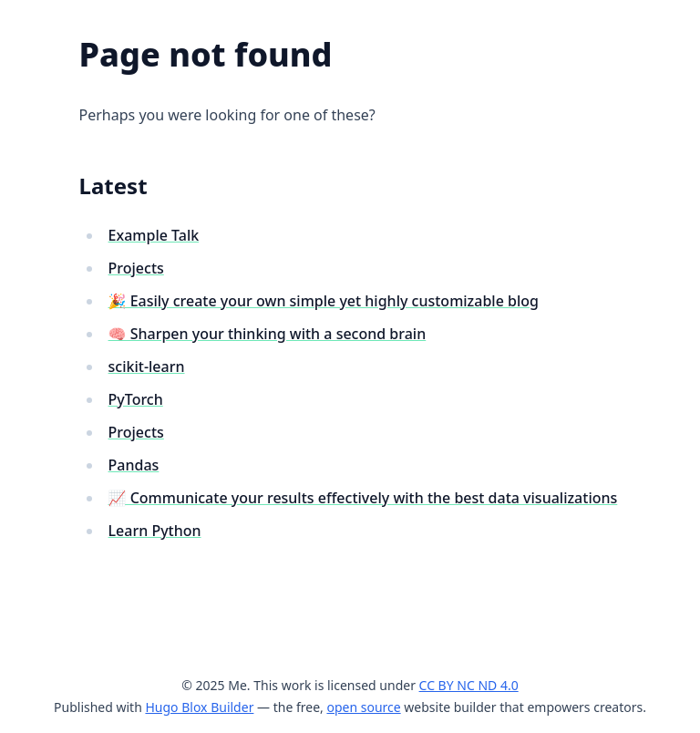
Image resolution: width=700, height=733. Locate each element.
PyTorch (136, 399)
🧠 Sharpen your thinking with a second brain (268, 334)
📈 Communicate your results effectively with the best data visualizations (363, 498)
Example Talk (154, 235)
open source (363, 707)
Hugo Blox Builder (199, 707)
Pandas (134, 465)
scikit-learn (147, 366)
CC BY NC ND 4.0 (469, 685)
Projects (136, 268)
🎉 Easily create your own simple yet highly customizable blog (324, 301)
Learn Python (155, 531)
